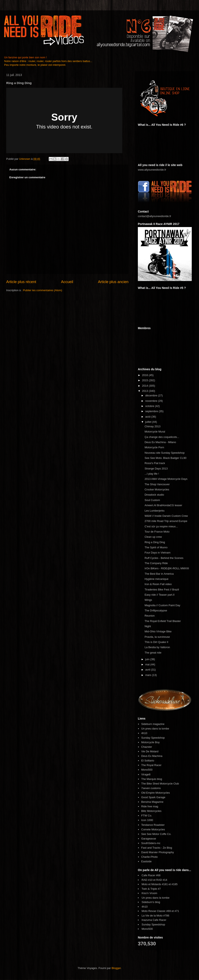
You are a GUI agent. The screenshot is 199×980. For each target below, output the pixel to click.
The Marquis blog (152, 779)
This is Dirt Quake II (156, 642)
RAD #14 (162, 880)
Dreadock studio (154, 495)
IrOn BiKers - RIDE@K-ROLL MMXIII (167, 568)
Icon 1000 (147, 820)
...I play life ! (152, 474)
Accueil (67, 282)
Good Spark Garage (153, 797)
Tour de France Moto (157, 532)
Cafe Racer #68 (151, 875)
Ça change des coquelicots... (162, 437)
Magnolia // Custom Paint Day (162, 605)
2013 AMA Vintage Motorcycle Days (166, 479)
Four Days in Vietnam (157, 553)
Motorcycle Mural (155, 432)
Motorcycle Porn (154, 447)
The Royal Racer (151, 765)
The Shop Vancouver (157, 484)
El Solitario (148, 761)
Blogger (116, 968)
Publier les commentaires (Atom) (43, 290)
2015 (145, 380)
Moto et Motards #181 (155, 884)
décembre (152, 395)
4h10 (144, 733)
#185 (175, 884)
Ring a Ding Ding (155, 542)
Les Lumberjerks (154, 511)
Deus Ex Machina (152, 756)
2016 (145, 375)
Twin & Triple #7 (151, 889)
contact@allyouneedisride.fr (155, 216)
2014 (145, 386)
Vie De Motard (150, 751)
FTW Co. (147, 816)
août (148, 417)
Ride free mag (150, 806)
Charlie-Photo (149, 857)
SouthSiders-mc (151, 843)
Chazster (147, 747)
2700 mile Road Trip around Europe (166, 521)
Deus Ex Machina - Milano (160, 442)
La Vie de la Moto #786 (155, 916)
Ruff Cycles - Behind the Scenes (164, 558)
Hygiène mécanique (156, 579)
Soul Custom (152, 500)
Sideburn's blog (151, 902)
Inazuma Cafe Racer (154, 920)
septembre (152, 411)
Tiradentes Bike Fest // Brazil (162, 590)
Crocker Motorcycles (157, 489)
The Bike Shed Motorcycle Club (160, 784)
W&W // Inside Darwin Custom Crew (166, 516)
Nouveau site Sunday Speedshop (164, 453)
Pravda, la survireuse (157, 637)
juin (148, 659)
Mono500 (147, 770)
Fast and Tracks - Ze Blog (157, 848)
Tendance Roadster (153, 825)
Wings (148, 600)
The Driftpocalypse (156, 610)
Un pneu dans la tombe (155, 729)
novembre (152, 401)
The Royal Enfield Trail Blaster (163, 621)
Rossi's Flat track (155, 463)
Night (148, 626)
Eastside (146, 861)
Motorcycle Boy (150, 742)
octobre (150, 406)
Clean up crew (153, 537)
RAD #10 (147, 880)
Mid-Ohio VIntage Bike (158, 631)
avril (148, 670)
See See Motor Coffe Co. (156, 834)
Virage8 (146, 774)
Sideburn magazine (153, 724)
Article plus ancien (113, 282)
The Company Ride (156, 563)
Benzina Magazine (152, 802)
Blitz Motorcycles (151, 811)
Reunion (149, 616)
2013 (145, 391)
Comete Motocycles (153, 829)
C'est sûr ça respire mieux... (161, 526)
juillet (149, 422)
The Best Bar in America (159, 574)
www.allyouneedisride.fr (152, 170)
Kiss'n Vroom (149, 893)
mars (149, 675)
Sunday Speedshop (153, 738)
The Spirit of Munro (156, 547)
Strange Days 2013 (156, 469)
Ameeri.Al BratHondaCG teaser (163, 505)
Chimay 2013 (152, 426)
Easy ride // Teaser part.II (159, 595)
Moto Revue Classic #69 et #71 (160, 911)
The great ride (153, 653)
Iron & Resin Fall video (158, 584)
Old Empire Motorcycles (155, 793)
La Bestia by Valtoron (157, 647)
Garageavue (149, 839)
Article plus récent (21, 282)
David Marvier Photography (158, 852)
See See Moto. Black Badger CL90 (165, 458)
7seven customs (151, 788)
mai (148, 664)
